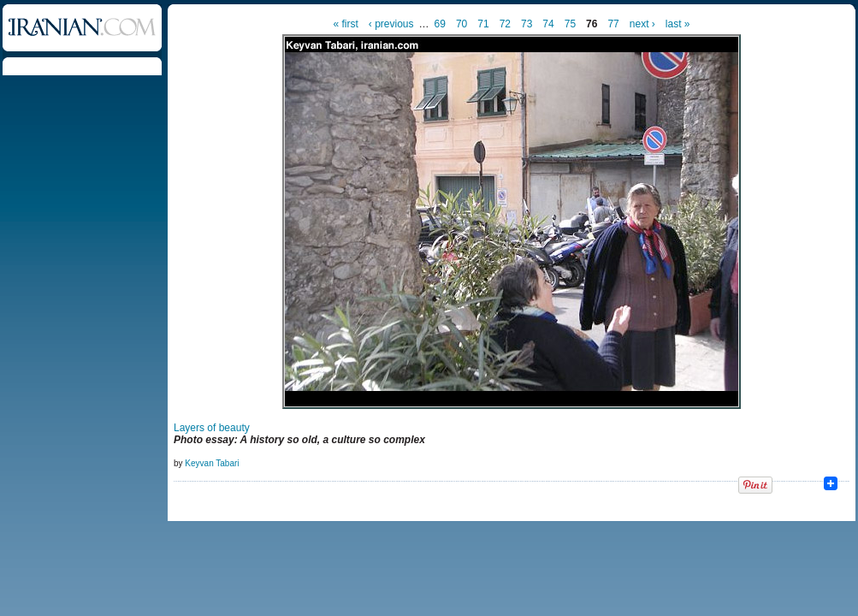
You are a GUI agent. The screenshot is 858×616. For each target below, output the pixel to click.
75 (570, 24)
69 (440, 24)
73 (527, 24)
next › (642, 24)
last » (678, 24)
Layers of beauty (212, 428)
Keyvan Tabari (212, 463)
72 (505, 24)
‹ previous (391, 24)
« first (346, 24)
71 (483, 24)
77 (613, 24)
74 (548, 24)
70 (462, 24)
